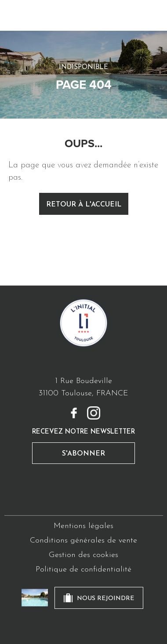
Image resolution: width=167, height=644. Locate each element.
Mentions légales (83, 526)
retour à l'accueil (84, 205)
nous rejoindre (105, 599)
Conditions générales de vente (83, 541)
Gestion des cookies (83, 555)
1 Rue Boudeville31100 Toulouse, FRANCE (83, 387)
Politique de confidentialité (83, 570)
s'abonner (83, 454)
